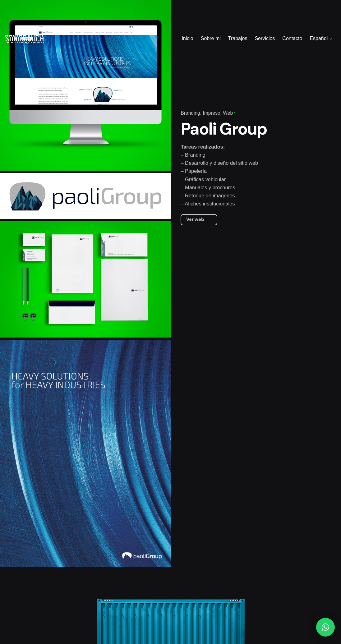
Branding (190, 113)
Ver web (195, 219)
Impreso (211, 113)
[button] (325, 627)
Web (228, 113)
